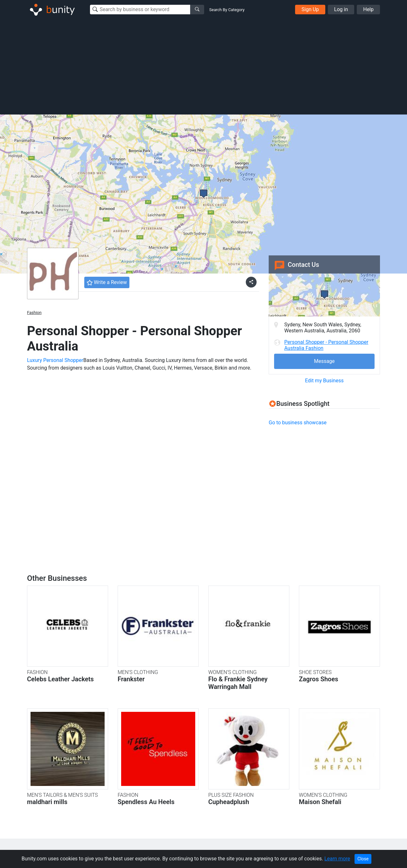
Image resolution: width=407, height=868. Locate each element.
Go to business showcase (298, 423)
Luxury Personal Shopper (55, 360)
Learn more (337, 859)
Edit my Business (324, 381)
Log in (341, 9)
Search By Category (227, 10)
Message (324, 361)
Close (363, 859)
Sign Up (310, 9)
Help (368, 9)
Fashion (34, 312)
